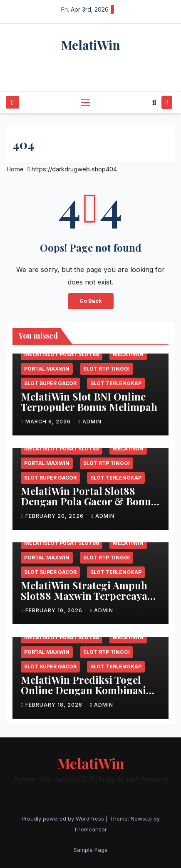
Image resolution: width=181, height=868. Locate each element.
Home (15, 169)
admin (90, 422)
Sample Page (91, 850)
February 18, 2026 (55, 705)
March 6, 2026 (49, 422)
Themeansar (90, 829)
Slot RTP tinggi (107, 369)
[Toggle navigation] (86, 102)
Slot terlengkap (116, 383)
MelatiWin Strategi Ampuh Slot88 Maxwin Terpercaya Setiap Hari (84, 596)
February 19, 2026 (55, 610)
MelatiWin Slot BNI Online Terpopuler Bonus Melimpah (89, 402)
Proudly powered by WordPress (64, 819)
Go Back (91, 301)
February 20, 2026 (55, 516)
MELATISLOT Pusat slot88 (62, 354)
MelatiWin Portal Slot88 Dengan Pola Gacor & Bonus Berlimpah (88, 501)
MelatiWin (91, 45)
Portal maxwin (47, 369)
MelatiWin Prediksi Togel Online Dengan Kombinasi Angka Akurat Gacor (83, 690)
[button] (154, 102)
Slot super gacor (50, 383)
